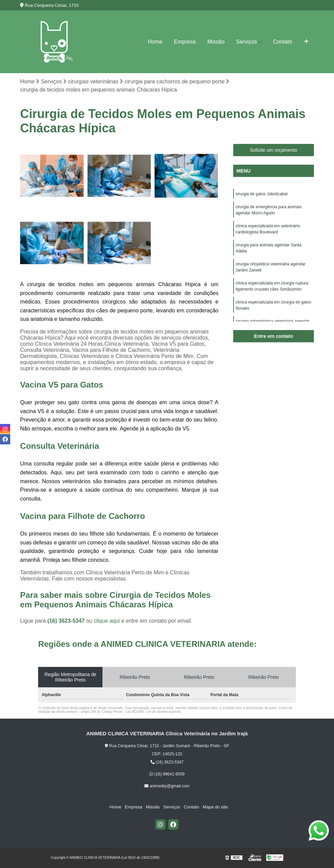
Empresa (185, 42)
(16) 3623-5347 (67, 621)
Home (155, 42)
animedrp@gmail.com (167, 786)
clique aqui (107, 621)
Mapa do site (215, 807)
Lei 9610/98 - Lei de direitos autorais (154, 712)
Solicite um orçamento (274, 150)
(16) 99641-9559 (167, 774)
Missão (216, 42)
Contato (283, 42)
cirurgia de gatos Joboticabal (262, 194)
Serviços (247, 42)
